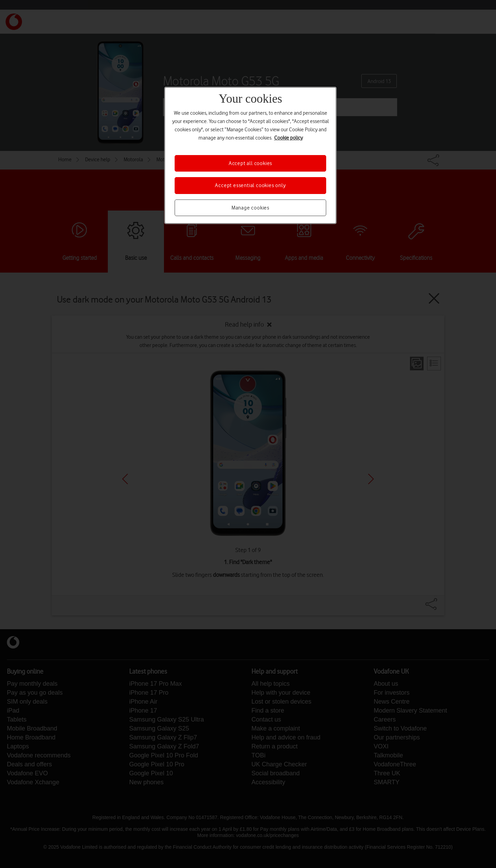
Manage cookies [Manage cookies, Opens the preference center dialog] (250, 208)
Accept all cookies (250, 163)
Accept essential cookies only (250, 185)
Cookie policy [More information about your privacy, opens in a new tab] (288, 138)
